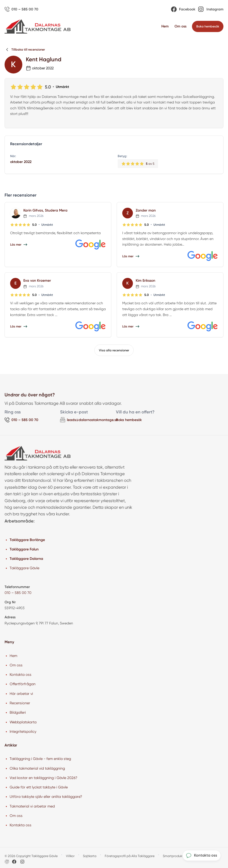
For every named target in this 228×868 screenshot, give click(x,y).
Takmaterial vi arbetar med (32, 806)
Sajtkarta (90, 856)
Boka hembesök (129, 420)
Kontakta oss (21, 675)
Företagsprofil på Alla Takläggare (130, 856)
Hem (165, 26)
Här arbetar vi (21, 694)
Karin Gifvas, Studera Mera (45, 210)
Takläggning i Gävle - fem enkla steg (40, 759)
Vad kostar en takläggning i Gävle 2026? (43, 778)
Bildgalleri (18, 712)
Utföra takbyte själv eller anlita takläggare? (46, 797)
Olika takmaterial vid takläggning (37, 768)
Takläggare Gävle (24, 568)
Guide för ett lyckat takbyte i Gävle (39, 787)
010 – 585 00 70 (18, 593)
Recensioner (20, 703)
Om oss (180, 26)
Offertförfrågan (23, 684)
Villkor (70, 856)
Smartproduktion (175, 856)
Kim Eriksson (145, 281)
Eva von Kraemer (37, 281)
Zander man (146, 210)
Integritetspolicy (23, 731)
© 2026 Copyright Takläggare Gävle (31, 856)
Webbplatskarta (23, 722)
